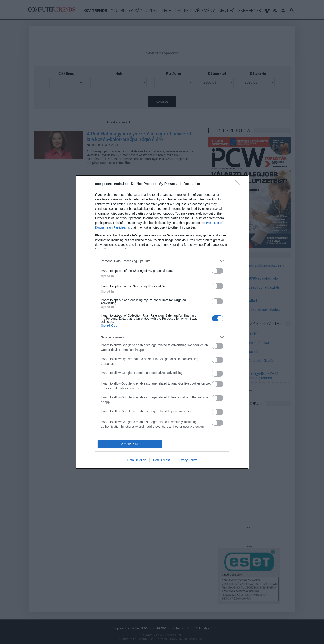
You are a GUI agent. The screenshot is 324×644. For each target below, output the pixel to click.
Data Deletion (137, 460)
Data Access (162, 460)
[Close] (239, 184)
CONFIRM (130, 444)
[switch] (217, 271)
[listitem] (162, 261)
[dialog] (162, 322)
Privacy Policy (187, 460)
